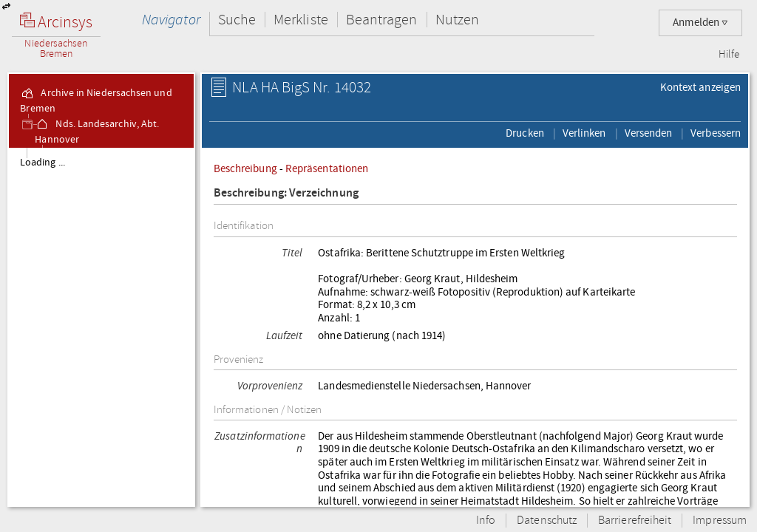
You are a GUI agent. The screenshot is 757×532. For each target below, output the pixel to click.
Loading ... (43, 163)
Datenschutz (547, 521)
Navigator (171, 20)
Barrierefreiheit (635, 521)
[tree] (101, 327)
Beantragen (382, 20)
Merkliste (301, 20)
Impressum (720, 521)
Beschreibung (245, 168)
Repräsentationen (327, 168)
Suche (237, 20)
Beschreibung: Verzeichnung (286, 193)
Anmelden (700, 23)
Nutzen (457, 20)
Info (486, 521)
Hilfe (729, 55)
